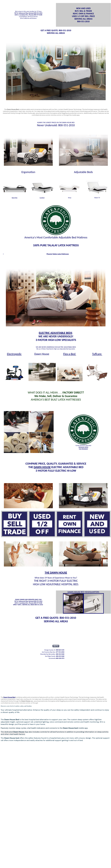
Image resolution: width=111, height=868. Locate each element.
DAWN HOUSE (42, 467)
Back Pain (15, 198)
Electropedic (14, 354)
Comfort (42, 198)
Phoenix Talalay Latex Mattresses (58, 254)
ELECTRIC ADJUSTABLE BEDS (56, 333)
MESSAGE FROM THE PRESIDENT (83, 448)
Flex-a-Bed (70, 354)
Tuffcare (97, 354)
